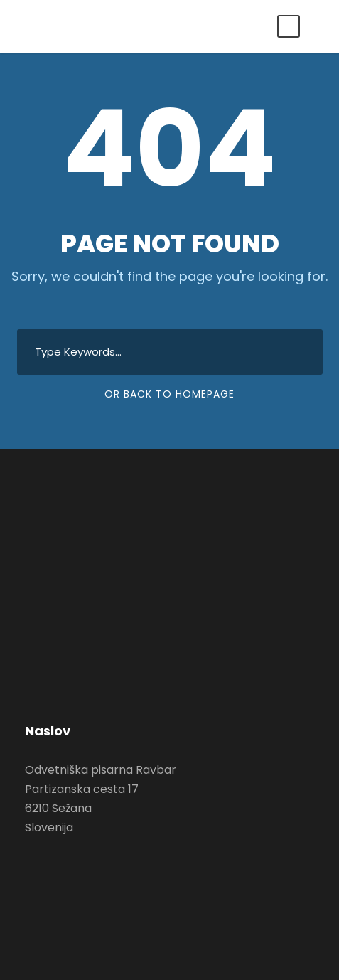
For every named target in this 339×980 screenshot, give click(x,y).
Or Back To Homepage (169, 394)
